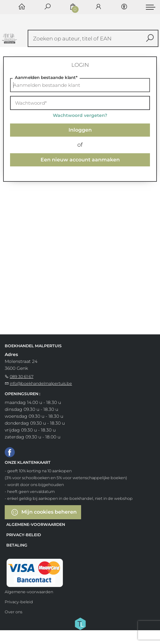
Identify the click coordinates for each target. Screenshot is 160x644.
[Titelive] (80, 623)
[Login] (98, 7)
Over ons (14, 612)
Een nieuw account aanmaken (80, 160)
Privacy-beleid (24, 535)
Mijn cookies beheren (44, 512)
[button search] (150, 38)
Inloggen (80, 130)
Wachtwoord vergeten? (80, 115)
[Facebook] (10, 452)
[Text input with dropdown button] (95, 38)
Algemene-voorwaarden (36, 524)
